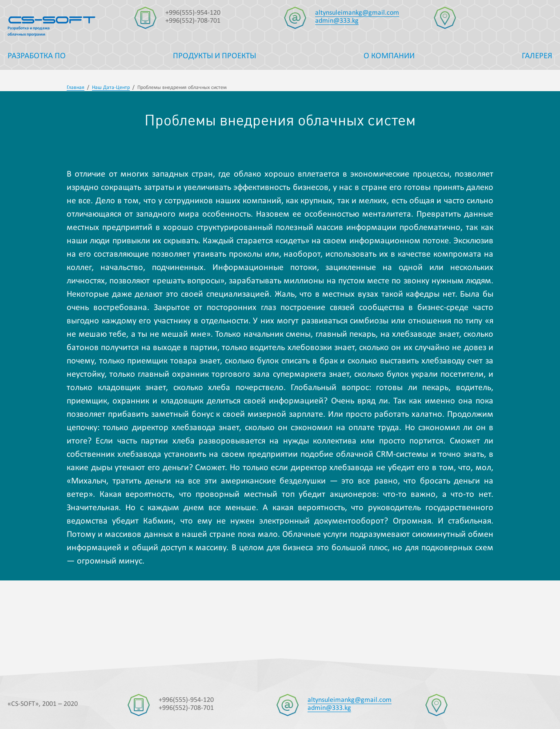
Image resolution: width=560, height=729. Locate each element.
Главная (76, 88)
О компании (389, 56)
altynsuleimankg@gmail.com (357, 13)
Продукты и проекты (214, 56)
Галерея (537, 56)
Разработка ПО (37, 56)
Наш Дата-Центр (111, 88)
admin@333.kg (337, 21)
